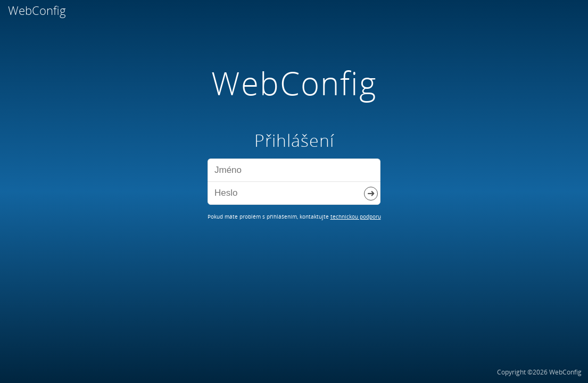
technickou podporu (356, 217)
